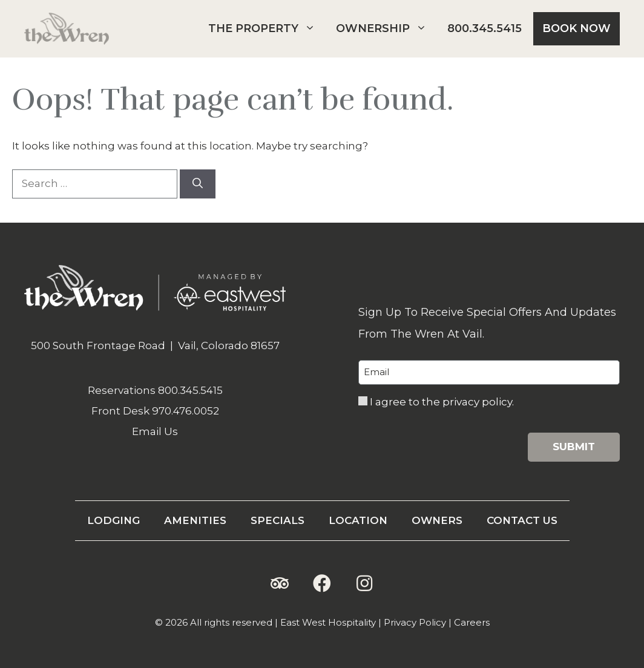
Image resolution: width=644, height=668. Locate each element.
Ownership (386, 29)
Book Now (577, 28)
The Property (266, 29)
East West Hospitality (328, 622)
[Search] (198, 184)
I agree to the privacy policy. (442, 402)
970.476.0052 (186, 411)
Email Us (155, 431)
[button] (280, 583)
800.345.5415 (485, 28)
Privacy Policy (415, 622)
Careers (472, 622)
